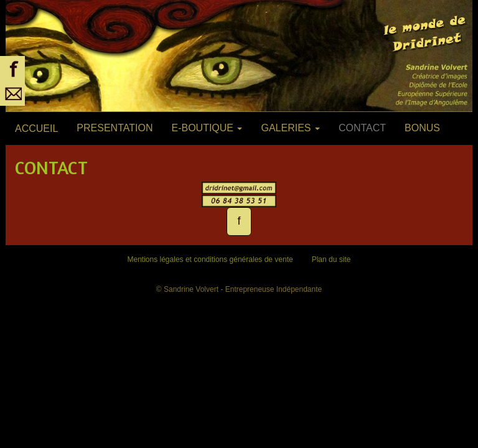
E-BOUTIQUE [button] (207, 128)
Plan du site (331, 259)
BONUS (422, 128)
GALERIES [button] (290, 128)
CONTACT (362, 128)
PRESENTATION (115, 128)
